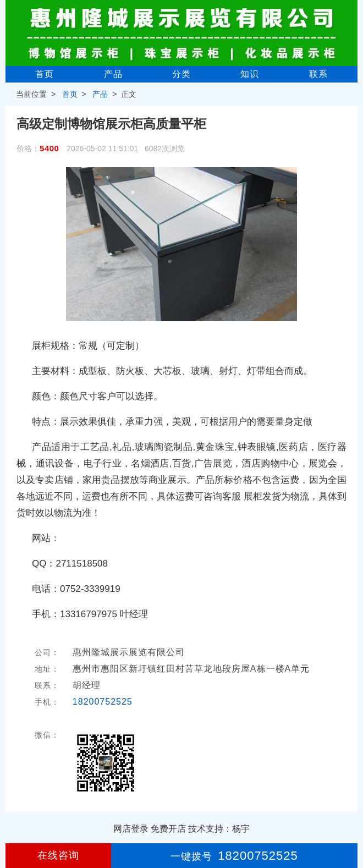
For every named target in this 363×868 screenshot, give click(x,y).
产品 (113, 74)
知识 (250, 74)
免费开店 (168, 829)
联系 (318, 74)
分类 (182, 74)
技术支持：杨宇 (219, 829)
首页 (45, 74)
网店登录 (131, 829)
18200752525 (103, 702)
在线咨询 (58, 855)
